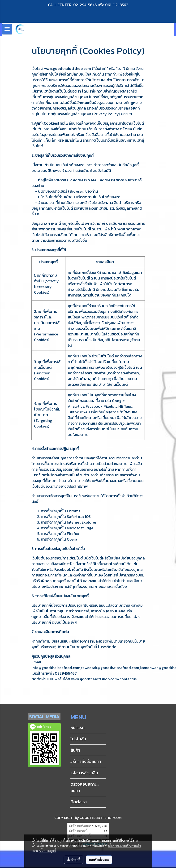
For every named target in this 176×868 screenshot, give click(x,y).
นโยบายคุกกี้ (47, 851)
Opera (72, 539)
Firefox (73, 534)
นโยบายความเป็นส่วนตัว (124, 846)
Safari (72, 517)
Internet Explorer (82, 522)
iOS (88, 517)
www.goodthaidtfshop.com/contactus (104, 679)
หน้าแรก (77, 727)
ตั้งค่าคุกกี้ (74, 860)
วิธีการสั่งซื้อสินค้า (86, 761)
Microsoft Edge (80, 528)
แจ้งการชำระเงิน (84, 773)
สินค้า (75, 750)
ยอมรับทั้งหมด (99, 860)
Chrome (74, 511)
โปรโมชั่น (78, 739)
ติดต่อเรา (79, 802)
